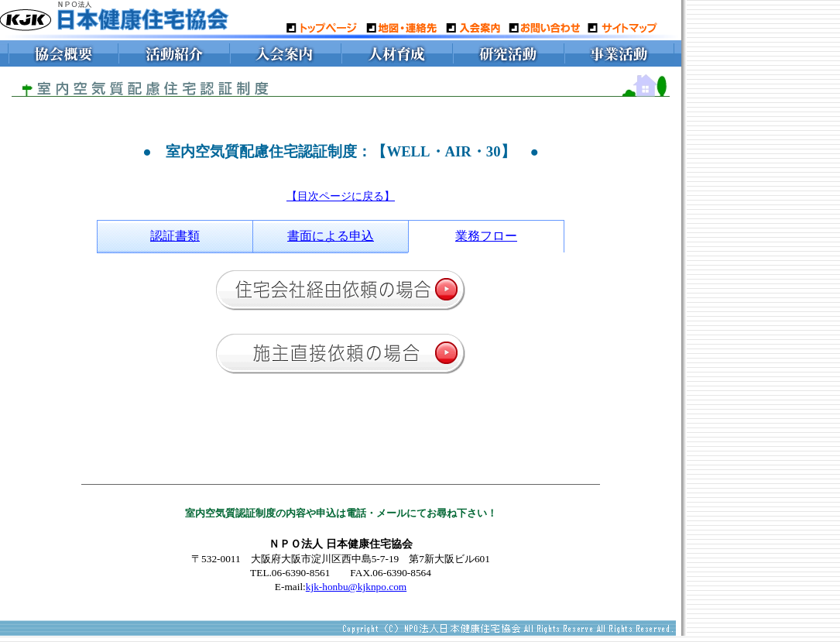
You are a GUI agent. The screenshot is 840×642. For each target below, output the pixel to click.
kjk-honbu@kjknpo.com (356, 587)
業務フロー (486, 236)
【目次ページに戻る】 (341, 196)
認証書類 (175, 236)
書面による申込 (331, 236)
